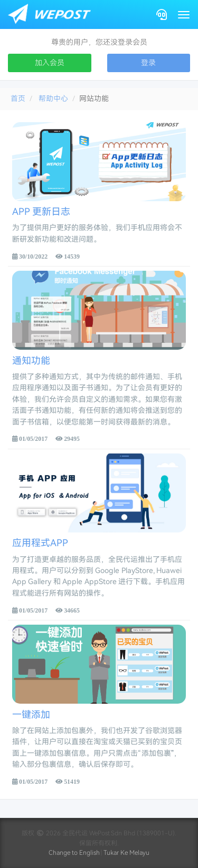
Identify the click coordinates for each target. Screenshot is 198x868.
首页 (18, 98)
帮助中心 (53, 98)
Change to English (74, 853)
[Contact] (162, 14)
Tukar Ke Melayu (126, 853)
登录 (148, 63)
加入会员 (50, 63)
